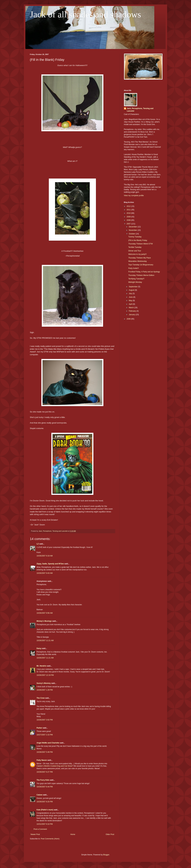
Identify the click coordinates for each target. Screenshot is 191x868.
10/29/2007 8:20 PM (45, 802)
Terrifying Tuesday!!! (136, 279)
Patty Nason (42, 760)
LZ (38, 544)
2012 (129, 206)
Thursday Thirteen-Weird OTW (141, 244)
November (133, 230)
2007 (129, 224)
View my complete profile (134, 196)
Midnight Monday (135, 282)
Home (73, 834)
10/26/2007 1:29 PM (45, 690)
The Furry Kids (43, 780)
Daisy (39, 648)
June (131, 297)
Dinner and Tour (135, 251)
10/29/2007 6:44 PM (45, 787)
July (131, 294)
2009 (129, 217)
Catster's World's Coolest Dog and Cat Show (54, 766)
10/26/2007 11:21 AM (45, 641)
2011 (129, 210)
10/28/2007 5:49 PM (45, 752)
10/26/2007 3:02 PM (45, 720)
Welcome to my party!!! (137, 254)
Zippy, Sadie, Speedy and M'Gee (50, 564)
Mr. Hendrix (41, 666)
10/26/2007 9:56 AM (45, 613)
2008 (129, 220)
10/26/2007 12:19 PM (45, 675)
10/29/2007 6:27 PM (45, 772)
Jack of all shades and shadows (85, 14)
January (132, 315)
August (132, 290)
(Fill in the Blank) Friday (138, 240)
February (133, 311)
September (133, 287)
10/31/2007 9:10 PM (45, 824)
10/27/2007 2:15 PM (45, 735)
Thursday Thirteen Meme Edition (141, 275)
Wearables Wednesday (138, 261)
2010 (129, 213)
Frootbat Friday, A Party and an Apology (144, 272)
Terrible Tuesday (135, 247)
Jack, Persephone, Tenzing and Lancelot (140, 110)
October (132, 234)
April (131, 304)
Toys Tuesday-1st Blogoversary (141, 265)
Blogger (106, 855)
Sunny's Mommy (44, 683)
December (133, 227)
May (131, 301)
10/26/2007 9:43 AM (45, 573)
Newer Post (35, 834)
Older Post (110, 834)
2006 (129, 319)
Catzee (39, 795)
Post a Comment (40, 829)
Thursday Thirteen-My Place (140, 258)
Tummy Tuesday (135, 237)
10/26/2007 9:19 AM (45, 556)
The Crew (41, 698)
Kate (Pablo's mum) (45, 810)
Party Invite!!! (134, 268)
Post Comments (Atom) (50, 839)
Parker (39, 728)
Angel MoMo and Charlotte (48, 743)
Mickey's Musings (44, 621)
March (132, 308)
